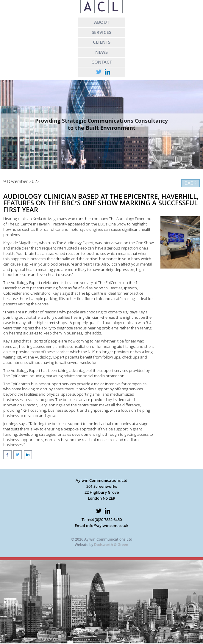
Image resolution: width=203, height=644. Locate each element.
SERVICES (101, 32)
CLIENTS (102, 42)
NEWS (101, 52)
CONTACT (102, 62)
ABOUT (102, 22)
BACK (190, 183)
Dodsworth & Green (111, 545)
